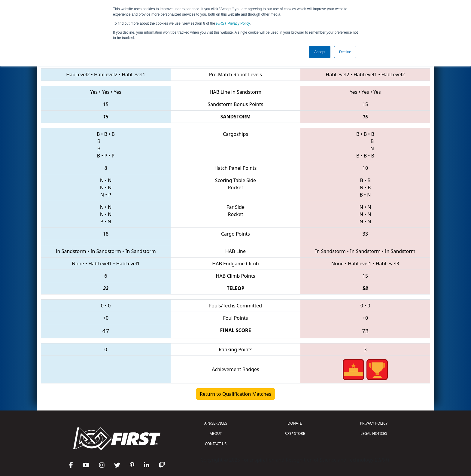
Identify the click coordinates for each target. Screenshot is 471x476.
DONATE (295, 423)
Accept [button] (320, 52)
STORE (295, 433)
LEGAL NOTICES (374, 433)
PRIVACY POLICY (374, 423)
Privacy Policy (233, 23)
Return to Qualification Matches (235, 394)
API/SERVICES (216, 423)
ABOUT (216, 433)
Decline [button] (345, 52)
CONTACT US (216, 444)
